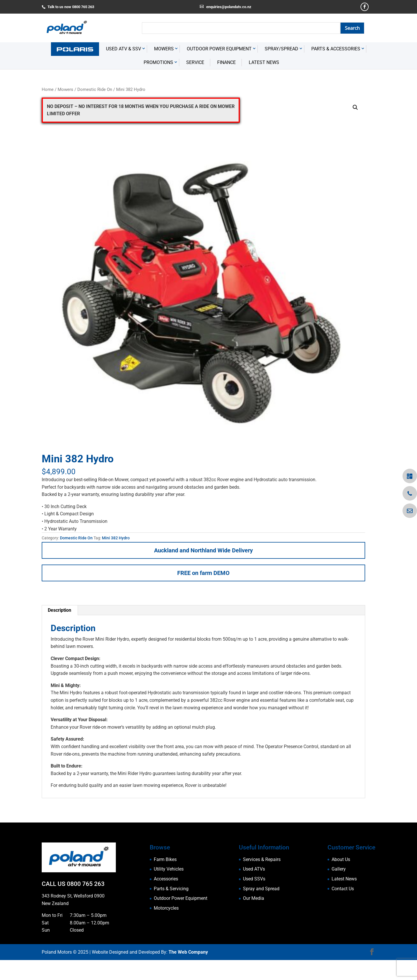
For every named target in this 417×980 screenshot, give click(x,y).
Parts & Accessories (336, 69)
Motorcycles (166, 928)
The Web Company (188, 972)
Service (195, 82)
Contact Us (343, 909)
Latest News (264, 82)
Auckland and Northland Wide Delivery (203, 570)
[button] (355, 127)
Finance (226, 82)
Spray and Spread (261, 909)
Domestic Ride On (95, 109)
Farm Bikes (165, 879)
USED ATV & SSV (124, 69)
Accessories (166, 899)
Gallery (339, 889)
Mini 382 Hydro (116, 558)
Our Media (254, 918)
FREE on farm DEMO (203, 593)
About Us (341, 879)
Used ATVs (254, 889)
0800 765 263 (86, 904)
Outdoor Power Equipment (219, 69)
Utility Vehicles (169, 889)
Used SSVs (254, 899)
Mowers (164, 69)
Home (48, 109)
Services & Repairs (262, 879)
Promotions (158, 82)
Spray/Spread (281, 69)
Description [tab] (60, 630)
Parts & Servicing (171, 909)
